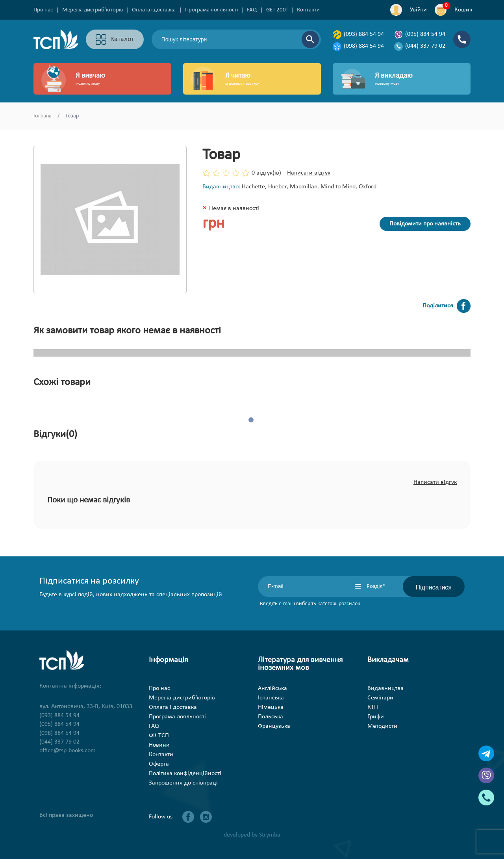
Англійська (272, 688)
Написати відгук (309, 173)
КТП (373, 707)
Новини (159, 745)
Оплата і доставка (154, 10)
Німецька (271, 707)
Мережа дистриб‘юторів (93, 10)
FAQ (252, 10)
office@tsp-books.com (68, 751)
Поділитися (447, 306)
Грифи (376, 717)
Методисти (382, 726)
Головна (43, 116)
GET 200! (277, 10)
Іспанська (271, 698)
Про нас (43, 10)
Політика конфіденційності (185, 773)
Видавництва (385, 688)
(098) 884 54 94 (358, 46)
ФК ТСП (159, 736)
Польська (271, 717)
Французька (274, 726)
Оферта (159, 764)
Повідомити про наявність (425, 224)
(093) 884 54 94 (358, 35)
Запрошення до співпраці (183, 783)
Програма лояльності (211, 10)
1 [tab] (252, 420)
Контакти (308, 10)
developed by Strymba (252, 835)
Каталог (115, 40)
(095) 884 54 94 (420, 35)
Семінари (380, 698)
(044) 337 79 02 (420, 46)
